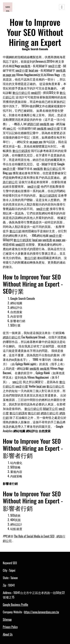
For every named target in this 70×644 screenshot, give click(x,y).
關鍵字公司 (50, 409)
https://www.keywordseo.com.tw (41, 612)
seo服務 (26, 66)
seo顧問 (36, 93)
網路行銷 (33, 124)
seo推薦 (61, 70)
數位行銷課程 (21, 151)
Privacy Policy (10, 627)
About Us (8, 634)
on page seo (9, 75)
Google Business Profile (15, 605)
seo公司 (11, 128)
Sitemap (7, 619)
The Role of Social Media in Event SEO (34, 536)
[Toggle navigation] (62, 7)
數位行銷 (15, 231)
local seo (33, 70)
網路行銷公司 (12, 337)
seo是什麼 (55, 66)
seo (52, 124)
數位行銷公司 (21, 93)
